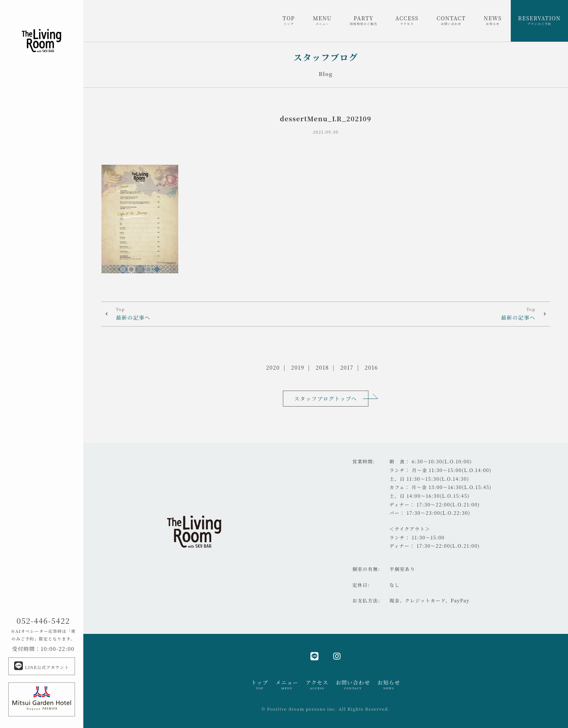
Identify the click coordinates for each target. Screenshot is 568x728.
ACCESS (407, 20)
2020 (273, 367)
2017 (347, 367)
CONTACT (451, 20)
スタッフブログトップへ (325, 398)
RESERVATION (539, 20)
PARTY (364, 20)
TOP (289, 20)
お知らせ (389, 685)
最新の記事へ (214, 313)
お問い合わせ (353, 685)
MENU (322, 20)
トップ (260, 685)
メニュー (287, 685)
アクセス (317, 685)
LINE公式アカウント (41, 666)
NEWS (493, 20)
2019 (298, 367)
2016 (371, 367)
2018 (322, 367)
